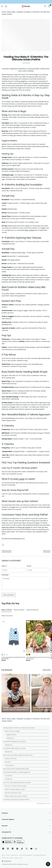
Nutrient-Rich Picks (11, 759)
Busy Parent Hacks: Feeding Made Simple (16, 769)
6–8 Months (8, 776)
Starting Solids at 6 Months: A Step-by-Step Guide (19, 728)
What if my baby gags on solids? (15, 789)
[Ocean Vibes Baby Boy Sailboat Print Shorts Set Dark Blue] (14, 637)
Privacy (8, 855)
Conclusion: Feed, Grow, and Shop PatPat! (16, 800)
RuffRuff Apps (42, 804)
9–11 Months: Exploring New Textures (14, 748)
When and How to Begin (12, 731)
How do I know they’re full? (13, 793)
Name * (4, 566)
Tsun (49, 804)
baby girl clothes (24, 527)
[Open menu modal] (2, 6)
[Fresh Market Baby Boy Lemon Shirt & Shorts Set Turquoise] (38, 637)
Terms (3, 855)
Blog (9, 12)
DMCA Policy (15, 855)
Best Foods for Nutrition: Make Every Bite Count (18, 755)
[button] (2, 655)
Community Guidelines (25, 855)
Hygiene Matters (11, 735)
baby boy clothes (8, 527)
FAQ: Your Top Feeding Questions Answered (17, 783)
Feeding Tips (10, 738)
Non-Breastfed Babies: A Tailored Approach (17, 772)
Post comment (9, 595)
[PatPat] (26, 6)
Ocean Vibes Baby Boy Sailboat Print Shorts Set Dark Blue (13, 658)
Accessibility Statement (39, 855)
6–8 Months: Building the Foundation (15, 741)
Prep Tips (8, 762)
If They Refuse (9, 765)
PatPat (14, 864)
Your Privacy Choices (7, 858)
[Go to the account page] (45, 6)
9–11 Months (8, 779)
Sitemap (17, 858)
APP (21, 858)
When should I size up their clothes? (16, 796)
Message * (6, 575)
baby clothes (30, 230)
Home (4, 12)
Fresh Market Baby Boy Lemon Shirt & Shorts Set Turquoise (38, 658)
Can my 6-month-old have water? (16, 786)
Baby (14, 12)
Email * (29, 566)
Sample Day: (9, 745)
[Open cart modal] (49, 6)
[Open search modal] (6, 6)
